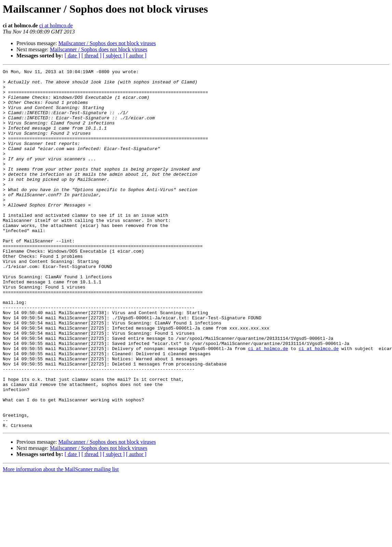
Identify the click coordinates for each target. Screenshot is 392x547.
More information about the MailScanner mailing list (61, 541)
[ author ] (136, 56)
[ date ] (72, 56)
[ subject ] (114, 56)
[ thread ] (91, 56)
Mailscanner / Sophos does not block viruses (107, 43)
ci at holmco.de (56, 25)
